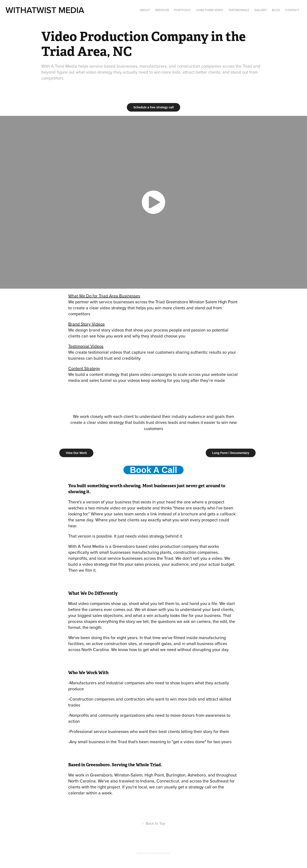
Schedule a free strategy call (153, 107)
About (145, 10)
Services (162, 10)
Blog (276, 10)
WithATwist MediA (45, 10)
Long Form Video (210, 10)
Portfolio (182, 10)
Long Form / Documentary (231, 453)
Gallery (261, 10)
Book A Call (153, 470)
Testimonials (239, 10)
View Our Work (76, 453)
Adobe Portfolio (161, 853)
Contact (292, 10)
